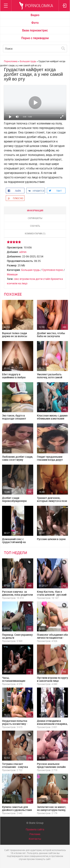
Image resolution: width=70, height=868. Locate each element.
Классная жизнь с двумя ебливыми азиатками (52, 417)
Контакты (35, 839)
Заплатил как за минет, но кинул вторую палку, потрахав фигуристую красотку (52, 811)
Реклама (35, 834)
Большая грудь (31, 270)
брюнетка (57, 279)
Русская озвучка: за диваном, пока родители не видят (17, 595)
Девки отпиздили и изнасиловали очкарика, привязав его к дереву (52, 724)
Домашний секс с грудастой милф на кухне (14, 542)
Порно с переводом (35, 38)
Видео (35, 15)
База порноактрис (35, 30)
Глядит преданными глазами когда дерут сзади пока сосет (50, 460)
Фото (35, 23)
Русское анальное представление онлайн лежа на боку (51, 767)
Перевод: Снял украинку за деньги (17, 636)
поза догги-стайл (40, 279)
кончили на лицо (17, 283)
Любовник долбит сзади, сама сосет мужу (17, 458)
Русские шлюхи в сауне (51, 539)
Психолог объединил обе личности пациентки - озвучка (52, 638)
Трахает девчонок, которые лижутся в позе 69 (52, 501)
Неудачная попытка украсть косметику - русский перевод (15, 724)
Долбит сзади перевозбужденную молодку (14, 501)
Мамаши (12, 274)
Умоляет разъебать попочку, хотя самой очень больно (50, 377)
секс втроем (21, 279)
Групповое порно (53, 270)
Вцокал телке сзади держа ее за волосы (15, 335)
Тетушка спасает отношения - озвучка (15, 765)
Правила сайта (35, 829)
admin (23, 252)
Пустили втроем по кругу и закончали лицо (52, 679)
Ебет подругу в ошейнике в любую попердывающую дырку (17, 377)
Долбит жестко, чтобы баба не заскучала (51, 335)
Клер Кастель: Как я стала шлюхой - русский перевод (52, 595)
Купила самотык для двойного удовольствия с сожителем (17, 810)
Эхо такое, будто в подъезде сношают (14, 417)
